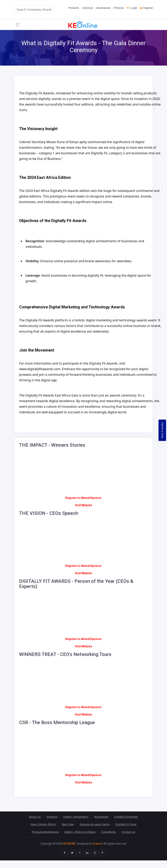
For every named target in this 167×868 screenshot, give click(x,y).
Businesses (101, 817)
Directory (52, 817)
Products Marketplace (45, 832)
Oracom (98, 844)
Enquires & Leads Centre (95, 824)
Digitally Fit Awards (126, 817)
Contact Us (128, 832)
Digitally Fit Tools (126, 824)
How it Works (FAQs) (43, 824)
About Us (35, 817)
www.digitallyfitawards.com (40, 369)
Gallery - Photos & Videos (80, 832)
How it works (162, 430)
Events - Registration (76, 817)
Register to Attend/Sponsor (84, 498)
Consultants (109, 832)
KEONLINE (69, 844)
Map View (68, 824)
